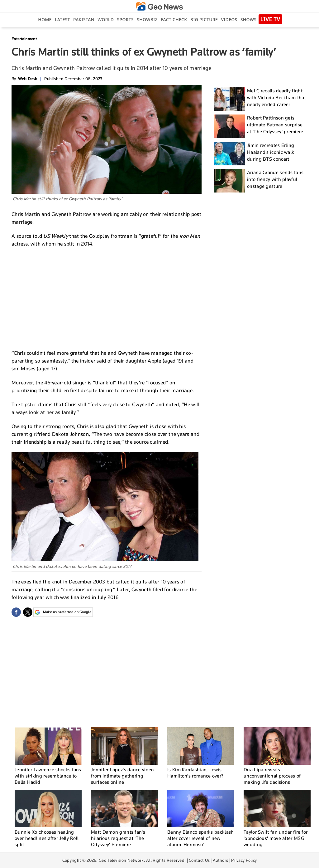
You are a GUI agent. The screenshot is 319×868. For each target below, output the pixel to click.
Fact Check (174, 20)
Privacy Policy (244, 860)
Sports (125, 20)
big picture (204, 20)
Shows (248, 20)
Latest (62, 20)
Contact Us (199, 860)
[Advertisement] (107, 298)
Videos (229, 20)
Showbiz (147, 20)
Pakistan (84, 20)
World (106, 20)
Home (45, 20)
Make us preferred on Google (63, 612)
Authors (220, 860)
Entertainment (24, 39)
